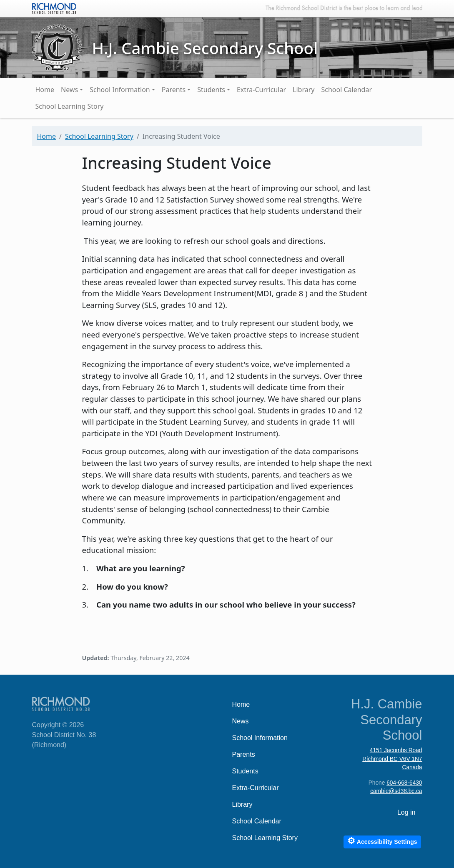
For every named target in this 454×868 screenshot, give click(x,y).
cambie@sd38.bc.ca (396, 791)
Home (45, 90)
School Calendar (346, 90)
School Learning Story (70, 106)
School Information (120, 90)
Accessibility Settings (382, 841)
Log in (406, 812)
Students (211, 90)
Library (304, 90)
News (69, 90)
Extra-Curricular (261, 90)
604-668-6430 (404, 783)
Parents (174, 90)
